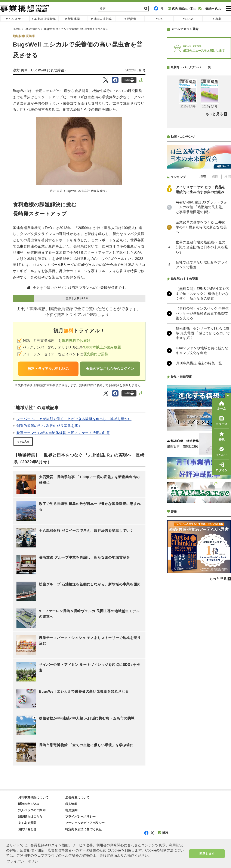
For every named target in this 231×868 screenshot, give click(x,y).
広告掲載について (77, 797)
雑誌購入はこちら (30, 817)
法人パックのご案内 (32, 810)
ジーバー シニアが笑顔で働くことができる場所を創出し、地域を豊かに (74, 419)
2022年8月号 (135, 70)
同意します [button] (207, 854)
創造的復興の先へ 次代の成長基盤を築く (49, 426)
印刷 (129, 80)
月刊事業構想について (33, 797)
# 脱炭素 (130, 19)
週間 (215, 290)
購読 (163, 833)
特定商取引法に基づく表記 (83, 829)
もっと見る (23, 442)
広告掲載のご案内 (182, 9)
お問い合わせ (27, 829)
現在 (203, 290)
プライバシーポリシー (80, 817)
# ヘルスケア (15, 19)
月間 (228, 290)
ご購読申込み (210, 9)
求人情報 (71, 804)
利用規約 (71, 810)
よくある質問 (27, 823)
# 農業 (217, 19)
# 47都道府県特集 (44, 19)
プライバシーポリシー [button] (24, 861)
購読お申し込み (29, 804)
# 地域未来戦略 (101, 19)
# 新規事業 (73, 19)
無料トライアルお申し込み (48, 369)
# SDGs (188, 19)
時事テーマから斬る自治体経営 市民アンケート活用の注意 (63, 433)
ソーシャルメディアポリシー (85, 823)
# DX (159, 19)
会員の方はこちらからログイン (110, 369)
